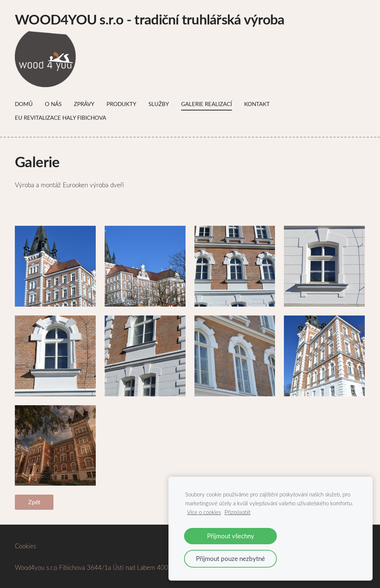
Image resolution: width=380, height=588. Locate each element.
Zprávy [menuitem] (84, 104)
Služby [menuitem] (159, 104)
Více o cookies (204, 512)
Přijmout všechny (231, 536)
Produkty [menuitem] (121, 104)
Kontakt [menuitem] (257, 104)
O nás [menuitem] (53, 104)
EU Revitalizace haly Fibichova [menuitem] (60, 118)
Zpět (34, 502)
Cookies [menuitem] (25, 546)
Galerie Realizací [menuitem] (207, 104)
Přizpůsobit (237, 512)
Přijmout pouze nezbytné (230, 559)
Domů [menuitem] (24, 104)
